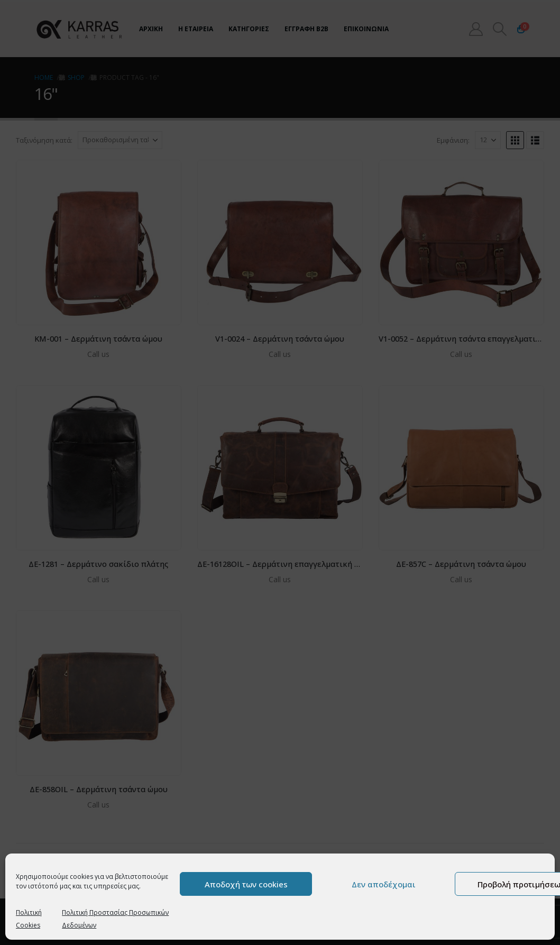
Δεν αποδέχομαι (384, 884)
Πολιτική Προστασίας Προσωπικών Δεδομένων (115, 919)
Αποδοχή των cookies (246, 884)
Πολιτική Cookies (29, 919)
